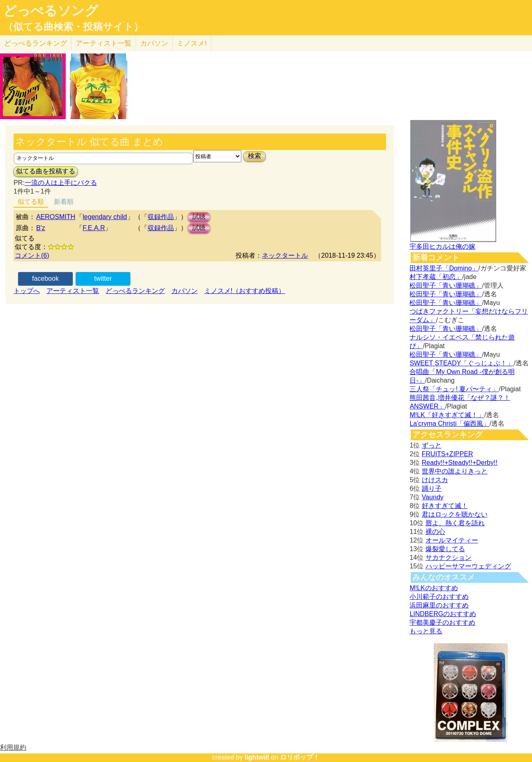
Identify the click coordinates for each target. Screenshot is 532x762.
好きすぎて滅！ (445, 506)
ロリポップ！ (300, 757)
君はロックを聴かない (455, 514)
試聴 (199, 217)
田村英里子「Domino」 (444, 268)
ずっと (432, 445)
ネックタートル (285, 255)
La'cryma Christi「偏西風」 (449, 424)
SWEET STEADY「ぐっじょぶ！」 (461, 363)
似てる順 (31, 202)
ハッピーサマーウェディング (468, 566)
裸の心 (435, 532)
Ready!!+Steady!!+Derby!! (460, 463)
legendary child (105, 217)
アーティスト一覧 (73, 291)
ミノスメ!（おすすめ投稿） (245, 291)
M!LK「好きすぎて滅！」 (447, 415)
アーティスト (104, 43)
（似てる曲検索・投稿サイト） (73, 27)
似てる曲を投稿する (46, 171)
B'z (41, 228)
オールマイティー (452, 540)
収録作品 (161, 217)
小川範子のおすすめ (439, 597)
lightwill (257, 757)
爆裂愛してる (445, 549)
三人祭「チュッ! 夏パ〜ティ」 (454, 389)
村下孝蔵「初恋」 (436, 277)
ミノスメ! (192, 43)
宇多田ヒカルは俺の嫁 (442, 246)
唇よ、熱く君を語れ (455, 523)
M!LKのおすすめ (434, 588)
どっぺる (36, 43)
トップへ (27, 291)
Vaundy (433, 497)
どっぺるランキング (135, 291)
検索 (254, 156)
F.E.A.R (94, 228)
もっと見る (426, 631)
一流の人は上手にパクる (61, 183)
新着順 (64, 202)
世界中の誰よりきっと (455, 471)
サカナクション (449, 558)
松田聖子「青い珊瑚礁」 (446, 285)
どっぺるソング (51, 11)
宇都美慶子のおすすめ (442, 622)
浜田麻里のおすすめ (439, 605)
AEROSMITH (56, 217)
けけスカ (435, 480)
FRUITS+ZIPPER (448, 454)
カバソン (154, 43)
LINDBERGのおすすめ (443, 614)
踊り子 (432, 488)
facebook (45, 278)
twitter (103, 278)
